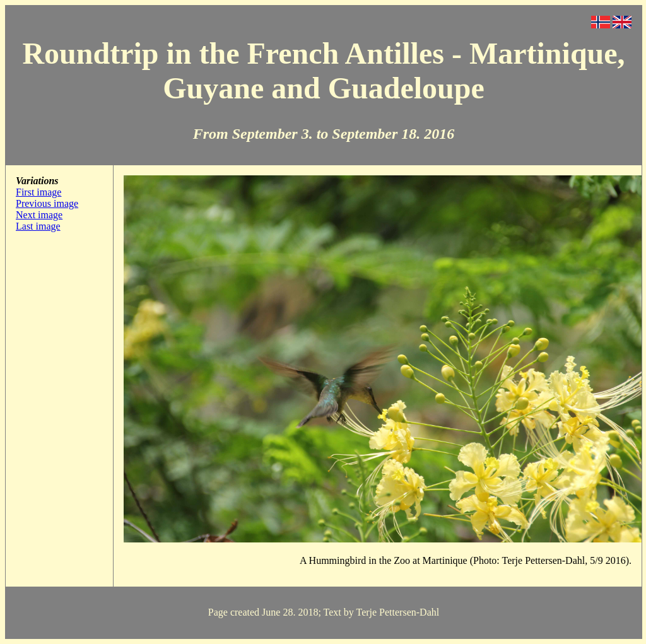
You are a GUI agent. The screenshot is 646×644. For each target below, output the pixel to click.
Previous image (47, 203)
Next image (39, 215)
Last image (38, 226)
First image (38, 192)
